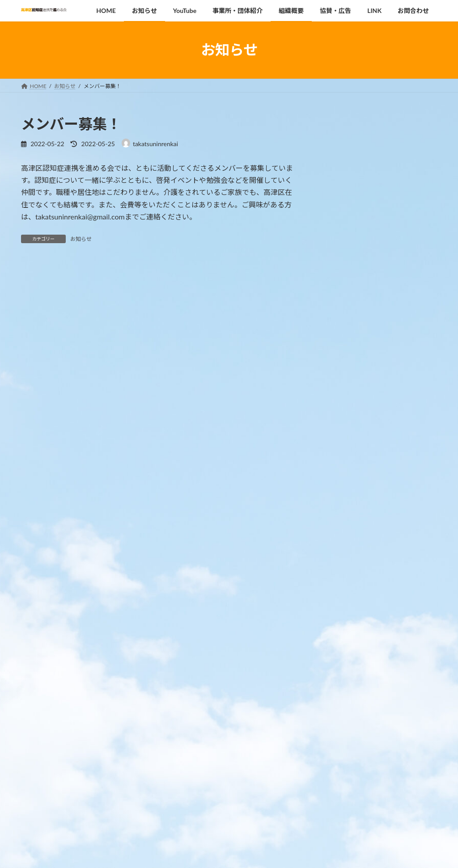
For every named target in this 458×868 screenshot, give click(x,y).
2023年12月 (345, 718)
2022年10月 (345, 754)
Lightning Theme (229, 853)
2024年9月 (343, 700)
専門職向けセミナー (397, 310)
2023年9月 (343, 736)
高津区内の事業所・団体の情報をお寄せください (400, 525)
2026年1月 (343, 645)
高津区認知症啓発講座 (400, 147)
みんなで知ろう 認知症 (401, 390)
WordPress (190, 853)
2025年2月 (343, 681)
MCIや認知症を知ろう (400, 188)
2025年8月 (343, 664)
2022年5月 (343, 790)
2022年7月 (343, 772)
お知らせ (81, 239)
